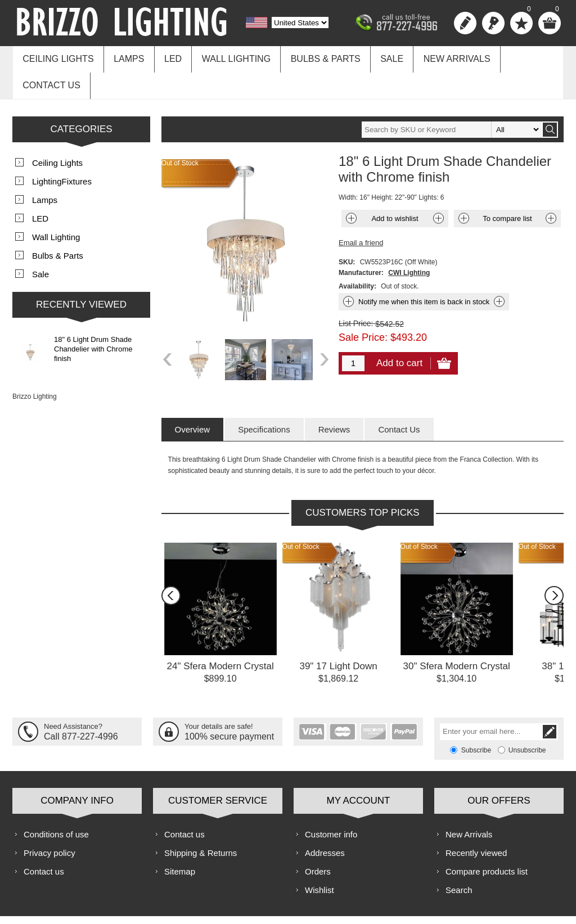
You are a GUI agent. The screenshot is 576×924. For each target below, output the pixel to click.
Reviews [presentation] (334, 399)
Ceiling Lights (57, 57)
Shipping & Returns (201, 822)
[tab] (193, 399)
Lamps (125, 57)
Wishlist (319, 860)
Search (459, 860)
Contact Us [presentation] (399, 399)
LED (167, 57)
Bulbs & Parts (314, 57)
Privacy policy (49, 822)
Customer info (331, 804)
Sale (378, 57)
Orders (318, 841)
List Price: (356, 293)
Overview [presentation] (193, 399)
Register (465, 23)
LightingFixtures (62, 151)
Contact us (520, 57)
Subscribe (476, 720)
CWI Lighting (409, 242)
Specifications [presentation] (264, 399)
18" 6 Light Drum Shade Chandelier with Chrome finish (93, 319)
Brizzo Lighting (35, 366)
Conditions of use (56, 804)
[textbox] (452, 99)
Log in (493, 23)
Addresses (325, 822)
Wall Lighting (227, 57)
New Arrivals (440, 57)
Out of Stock (301, 516)
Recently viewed (476, 822)
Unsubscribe (527, 720)
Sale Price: (363, 307)
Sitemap (180, 841)
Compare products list (487, 841)
